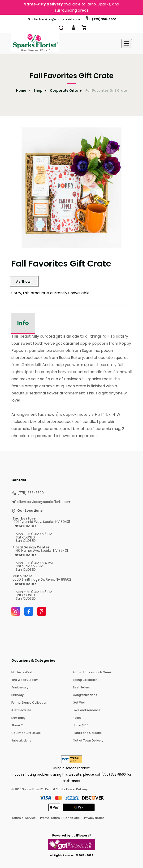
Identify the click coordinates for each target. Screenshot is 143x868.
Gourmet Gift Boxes (26, 733)
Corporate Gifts (64, 90)
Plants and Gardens (87, 733)
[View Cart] (84, 29)
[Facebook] (29, 611)
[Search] (61, 28)
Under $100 (81, 725)
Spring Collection (85, 680)
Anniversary (20, 687)
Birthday (17, 695)
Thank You (19, 725)
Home (21, 90)
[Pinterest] (42, 611)
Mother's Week (22, 672)
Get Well (79, 703)
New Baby (18, 718)
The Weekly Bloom (25, 680)
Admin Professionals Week (92, 672)
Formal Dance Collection (29, 703)
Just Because (21, 710)
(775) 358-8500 (101, 19)
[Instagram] (16, 611)
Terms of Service (24, 818)
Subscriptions (21, 740)
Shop (38, 90)
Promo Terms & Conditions (60, 818)
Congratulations (85, 695)
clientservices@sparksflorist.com (54, 19)
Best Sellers (81, 687)
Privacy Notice (94, 818)
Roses (77, 718)
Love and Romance (87, 710)
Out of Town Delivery (88, 740)
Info (23, 323)
